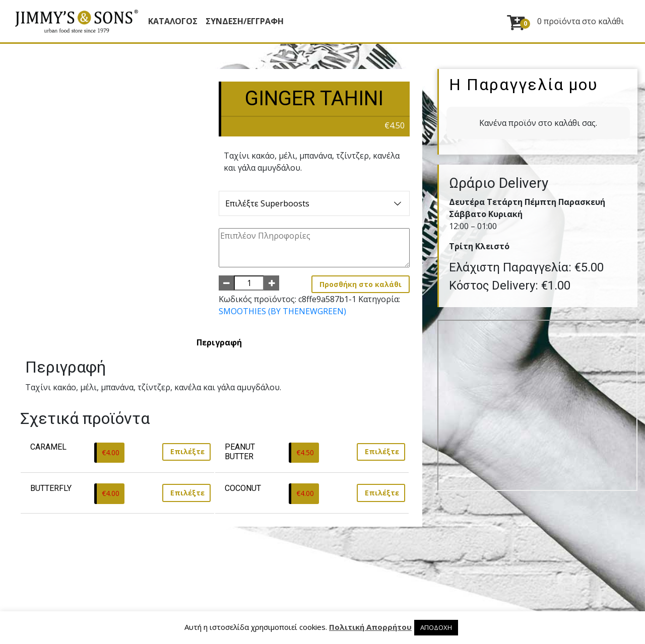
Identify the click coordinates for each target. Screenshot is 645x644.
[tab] (219, 342)
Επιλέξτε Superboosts (314, 203)
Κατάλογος (173, 21)
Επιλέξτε (187, 451)
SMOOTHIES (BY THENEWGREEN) (282, 311)
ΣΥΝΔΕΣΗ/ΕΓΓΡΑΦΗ (245, 21)
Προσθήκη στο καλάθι (361, 284)
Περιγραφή (219, 342)
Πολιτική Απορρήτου (370, 627)
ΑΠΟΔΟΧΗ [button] (436, 627)
